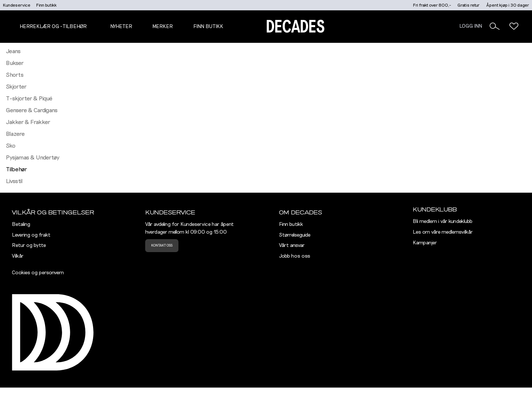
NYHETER (121, 27)
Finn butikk (46, 5)
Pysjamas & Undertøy (33, 158)
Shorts (15, 75)
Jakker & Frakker (28, 122)
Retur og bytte (29, 245)
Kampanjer (425, 243)
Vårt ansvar (292, 245)
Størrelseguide (295, 235)
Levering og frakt (31, 235)
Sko (11, 146)
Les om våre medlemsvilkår (443, 232)
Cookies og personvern (38, 273)
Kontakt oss (162, 245)
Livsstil (14, 181)
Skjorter (16, 87)
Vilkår (18, 256)
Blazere (15, 134)
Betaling (21, 224)
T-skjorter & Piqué (29, 99)
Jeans (13, 51)
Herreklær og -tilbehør (53, 27)
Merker (163, 27)
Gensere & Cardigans (32, 110)
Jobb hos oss (295, 256)
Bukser (15, 63)
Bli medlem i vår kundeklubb (443, 221)
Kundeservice (17, 5)
